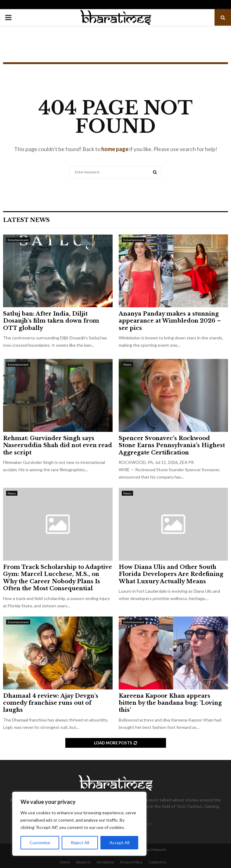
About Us (83, 862)
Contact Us (157, 862)
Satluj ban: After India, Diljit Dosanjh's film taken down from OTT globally (51, 321)
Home (65, 862)
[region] (79, 824)
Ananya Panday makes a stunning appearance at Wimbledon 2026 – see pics (170, 321)
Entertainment (18, 240)
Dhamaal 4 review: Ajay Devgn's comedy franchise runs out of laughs (51, 703)
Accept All (119, 843)
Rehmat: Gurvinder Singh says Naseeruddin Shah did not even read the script (58, 445)
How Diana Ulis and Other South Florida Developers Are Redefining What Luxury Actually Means (171, 574)
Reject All (80, 843)
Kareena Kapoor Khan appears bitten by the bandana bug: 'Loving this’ (170, 703)
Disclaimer (106, 862)
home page (115, 149)
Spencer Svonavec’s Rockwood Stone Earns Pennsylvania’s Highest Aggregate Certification (172, 445)
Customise (40, 843)
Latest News (26, 220)
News (127, 364)
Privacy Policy (131, 862)
